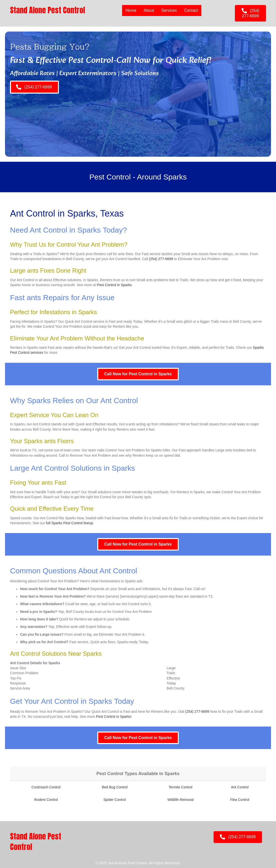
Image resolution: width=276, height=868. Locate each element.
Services (169, 10)
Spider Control (115, 800)
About (149, 10)
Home (131, 10)
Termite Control (181, 787)
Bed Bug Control (115, 787)
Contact (191, 10)
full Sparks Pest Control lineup (69, 523)
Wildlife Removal (180, 800)
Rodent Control (46, 800)
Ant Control (240, 787)
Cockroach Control (46, 787)
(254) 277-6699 (161, 259)
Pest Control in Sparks (114, 285)
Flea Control (240, 800)
